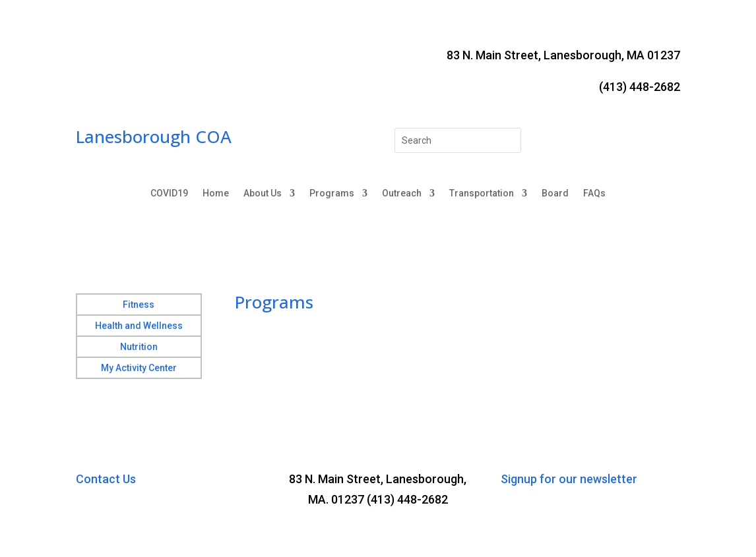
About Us (263, 193)
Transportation (482, 193)
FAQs (594, 193)
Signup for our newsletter (569, 479)
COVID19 (169, 193)
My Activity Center (139, 368)
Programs (332, 193)
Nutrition (139, 347)
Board (555, 193)
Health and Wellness (139, 326)
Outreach (402, 193)
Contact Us (106, 479)
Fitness (139, 305)
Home (216, 193)
